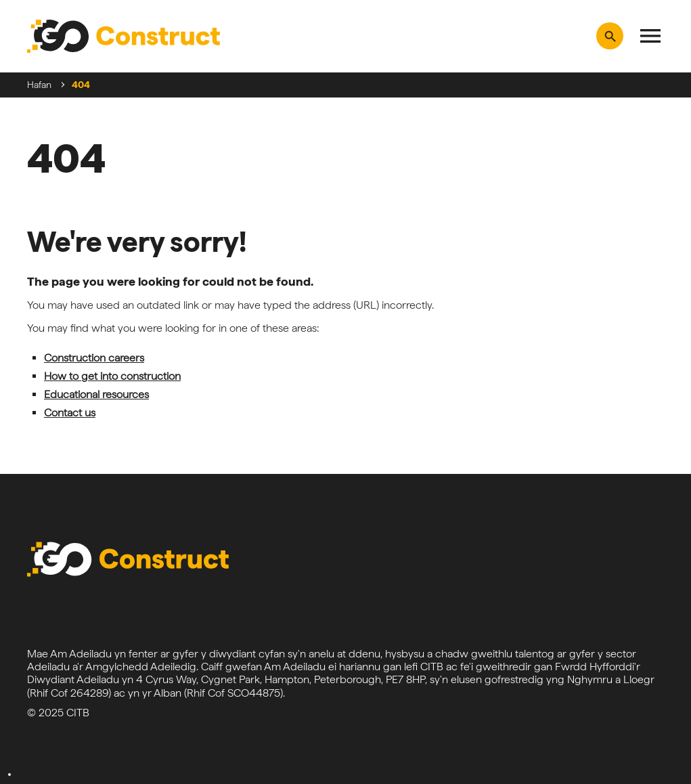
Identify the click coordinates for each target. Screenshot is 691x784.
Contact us (70, 413)
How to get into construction (112, 376)
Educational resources (96, 394)
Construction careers (94, 358)
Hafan (39, 85)
